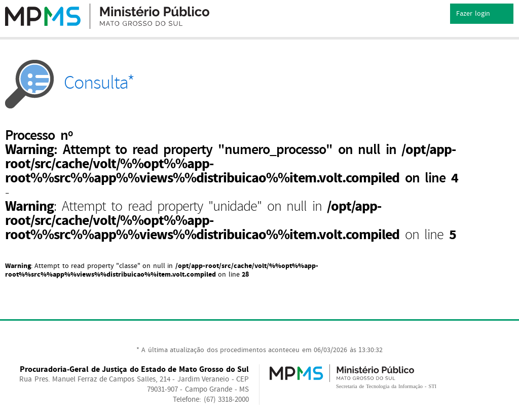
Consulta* (70, 83)
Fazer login (482, 14)
